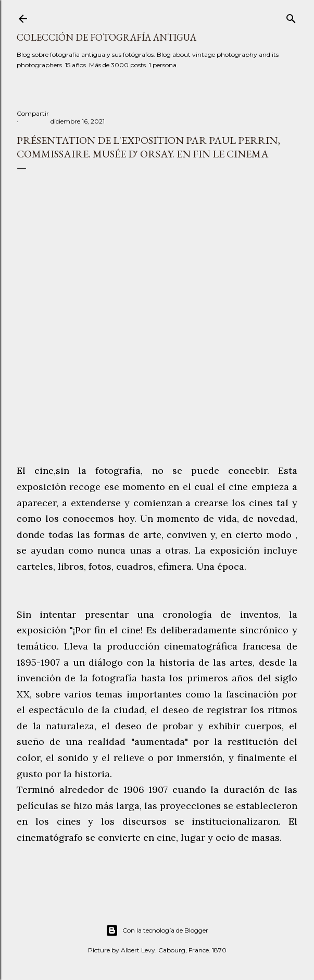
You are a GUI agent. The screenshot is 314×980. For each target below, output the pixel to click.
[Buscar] (291, 16)
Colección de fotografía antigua (106, 37)
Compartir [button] (33, 113)
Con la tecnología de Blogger (157, 930)
